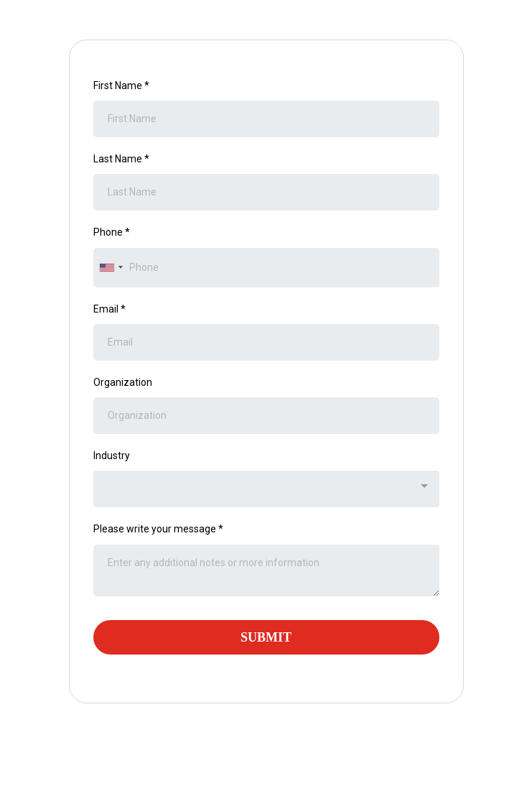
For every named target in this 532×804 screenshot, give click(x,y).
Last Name (121, 159)
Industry (112, 456)
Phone (112, 232)
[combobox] (111, 268)
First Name (121, 86)
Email (109, 309)
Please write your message (158, 529)
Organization (123, 382)
